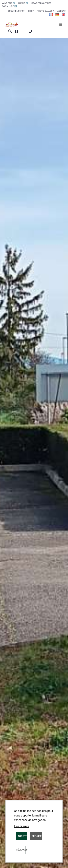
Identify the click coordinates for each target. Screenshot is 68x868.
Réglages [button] (21, 850)
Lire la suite (22, 826)
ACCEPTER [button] (22, 836)
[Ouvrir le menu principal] (61, 25)
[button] (10, 31)
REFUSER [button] (37, 836)
